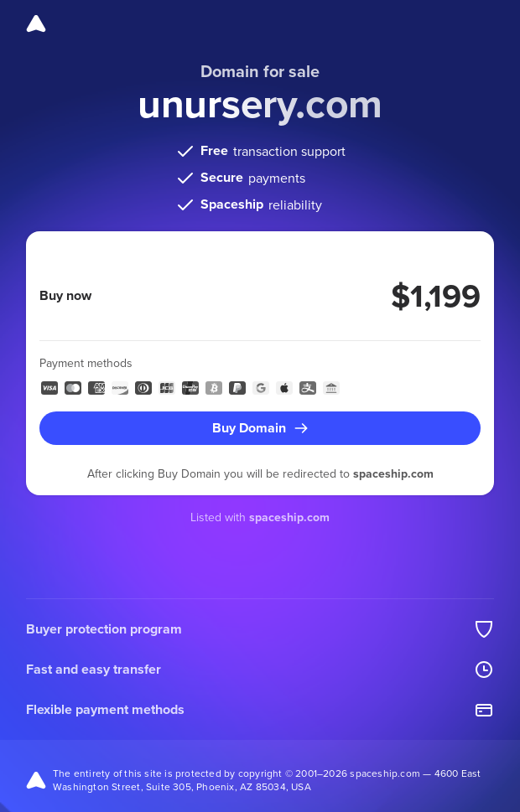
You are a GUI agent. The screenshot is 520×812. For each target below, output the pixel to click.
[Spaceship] (36, 23)
